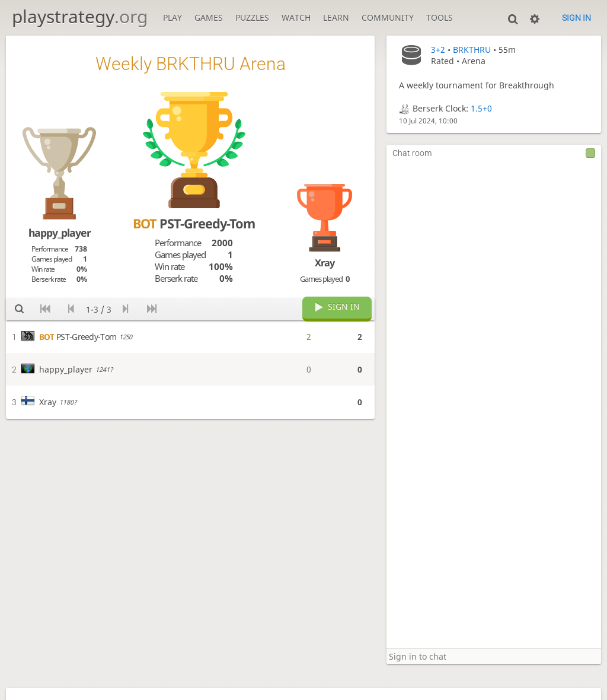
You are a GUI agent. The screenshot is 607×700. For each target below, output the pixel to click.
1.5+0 (481, 108)
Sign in (576, 18)
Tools (440, 17)
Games (209, 17)
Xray (325, 263)
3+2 (438, 50)
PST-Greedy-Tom (194, 223)
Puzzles (252, 17)
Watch (296, 17)
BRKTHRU (472, 50)
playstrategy (80, 16)
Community (388, 17)
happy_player (60, 233)
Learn (336, 17)
